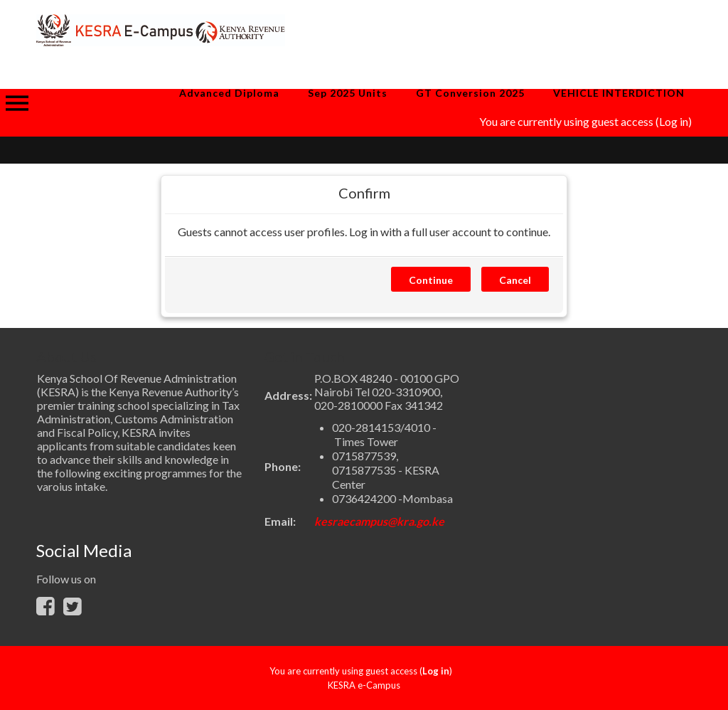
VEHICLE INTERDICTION (619, 93)
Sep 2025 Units (348, 93)
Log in (674, 121)
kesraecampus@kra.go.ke (379, 521)
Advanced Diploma (229, 93)
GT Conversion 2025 (470, 93)
